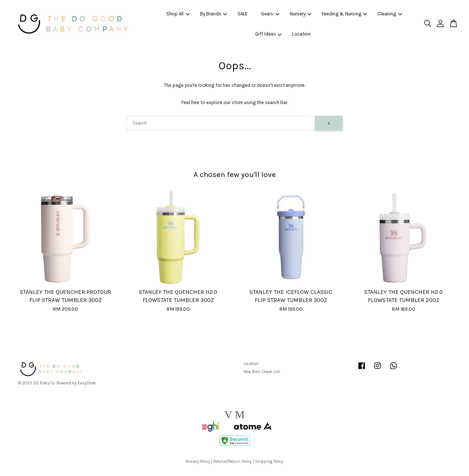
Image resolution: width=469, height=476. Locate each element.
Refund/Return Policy (232, 462)
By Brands (214, 14)
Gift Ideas (268, 34)
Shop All (178, 14)
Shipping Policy (269, 462)
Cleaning (390, 14)
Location (301, 34)
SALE (243, 14)
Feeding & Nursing (344, 14)
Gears (270, 14)
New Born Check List (262, 372)
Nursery (301, 14)
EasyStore (87, 383)
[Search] (221, 123)
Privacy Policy (198, 462)
